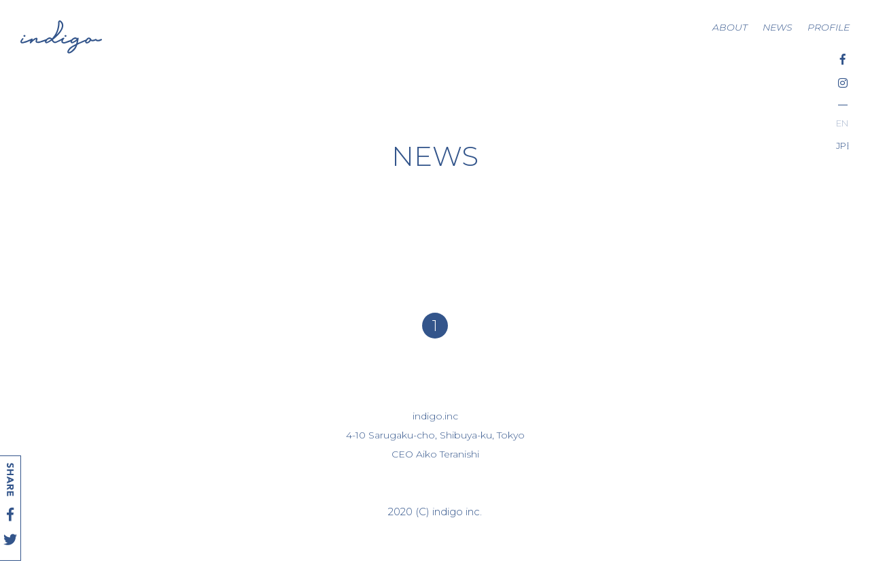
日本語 (847, 146)
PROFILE (829, 27)
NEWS (778, 27)
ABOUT (730, 27)
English (842, 123)
